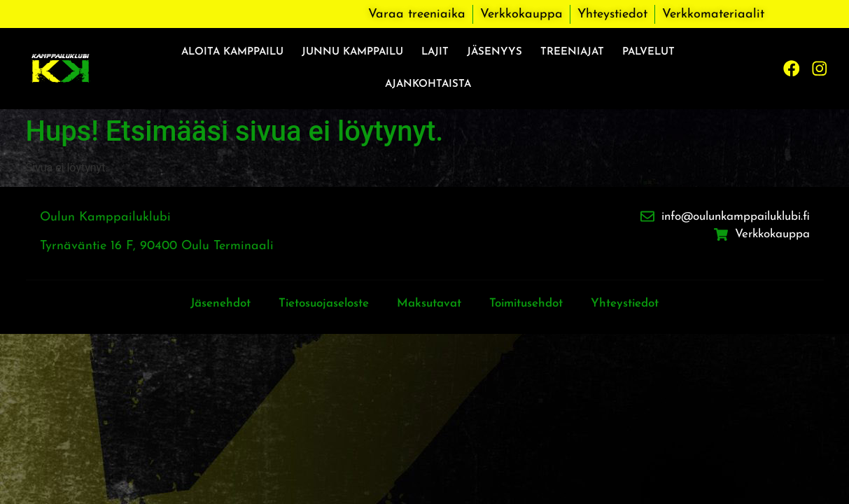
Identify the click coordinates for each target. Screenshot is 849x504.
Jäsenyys (494, 52)
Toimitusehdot (534, 303)
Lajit (435, 52)
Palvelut (648, 52)
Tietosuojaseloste (316, 303)
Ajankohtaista (428, 84)
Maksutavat (430, 303)
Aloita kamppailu (232, 52)
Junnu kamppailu (352, 52)
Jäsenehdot (204, 303)
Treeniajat (572, 52)
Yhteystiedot (640, 303)
